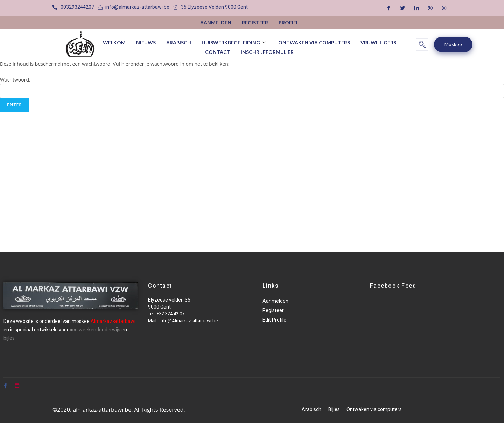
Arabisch (179, 42)
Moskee (453, 44)
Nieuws (146, 42)
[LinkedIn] (416, 8)
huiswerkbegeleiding (235, 42)
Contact (218, 51)
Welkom (114, 42)
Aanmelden (216, 23)
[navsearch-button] (422, 45)
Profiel (289, 23)
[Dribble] (430, 8)
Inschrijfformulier (267, 51)
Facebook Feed (393, 286)
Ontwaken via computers (314, 42)
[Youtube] (17, 383)
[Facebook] (388, 8)
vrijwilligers (378, 42)
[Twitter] (402, 8)
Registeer (255, 23)
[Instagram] (444, 8)
